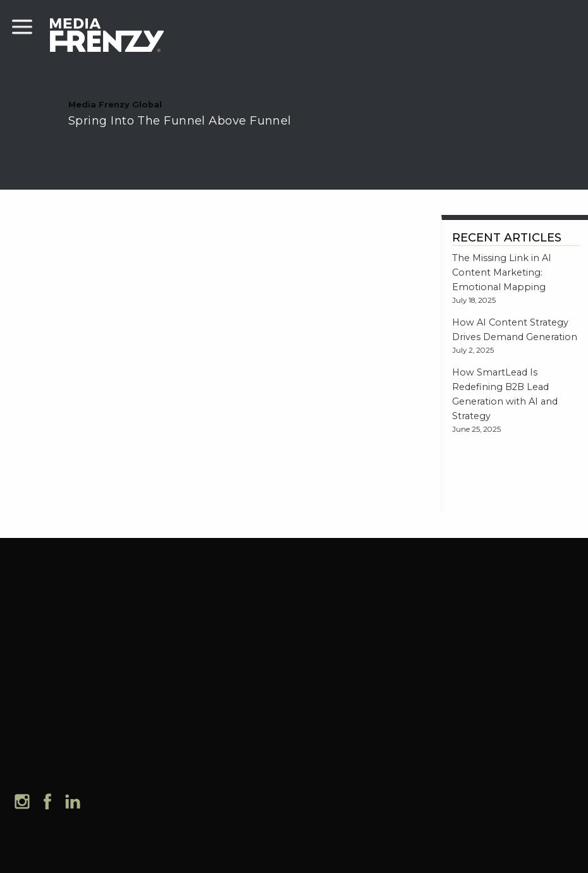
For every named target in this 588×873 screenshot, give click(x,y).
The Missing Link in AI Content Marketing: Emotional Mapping (502, 272)
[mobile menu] (22, 25)
